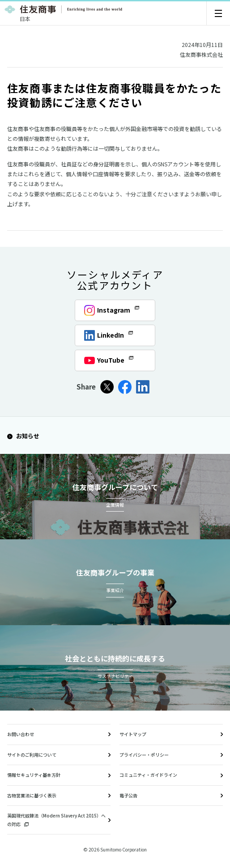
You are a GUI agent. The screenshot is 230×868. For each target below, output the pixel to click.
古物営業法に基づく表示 (32, 795)
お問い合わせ (21, 734)
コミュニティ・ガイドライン (148, 775)
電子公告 (128, 795)
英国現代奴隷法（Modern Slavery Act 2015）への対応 (56, 820)
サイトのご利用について (32, 755)
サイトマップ (133, 734)
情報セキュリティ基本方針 (34, 775)
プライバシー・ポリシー (144, 755)
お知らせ (23, 436)
